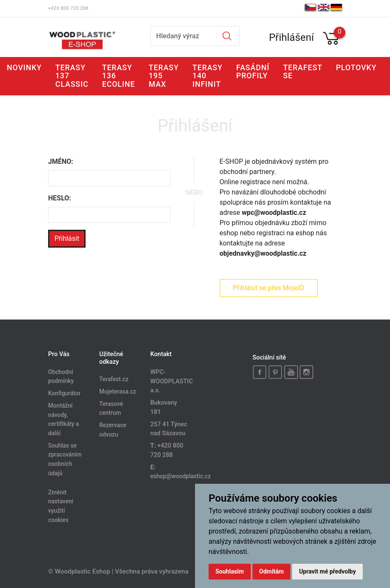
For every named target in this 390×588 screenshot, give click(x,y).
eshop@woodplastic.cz (181, 476)
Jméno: (61, 161)
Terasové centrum (111, 408)
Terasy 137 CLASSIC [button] (72, 76)
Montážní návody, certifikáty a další (63, 419)
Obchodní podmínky (61, 377)
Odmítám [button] (272, 571)
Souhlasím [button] (230, 571)
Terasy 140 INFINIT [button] (208, 76)
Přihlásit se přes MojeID (268, 288)
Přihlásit (67, 238)
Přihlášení (292, 37)
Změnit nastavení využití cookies (61, 506)
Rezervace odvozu (113, 430)
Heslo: (60, 198)
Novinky (24, 68)
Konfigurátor (64, 393)
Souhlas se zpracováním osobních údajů (65, 459)
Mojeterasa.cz (118, 391)
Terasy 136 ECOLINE (119, 76)
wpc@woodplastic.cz (274, 213)
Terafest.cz (114, 379)
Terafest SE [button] (303, 72)
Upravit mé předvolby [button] (327, 571)
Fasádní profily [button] (253, 72)
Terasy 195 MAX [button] (164, 76)
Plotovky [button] (356, 68)
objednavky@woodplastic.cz (263, 253)
